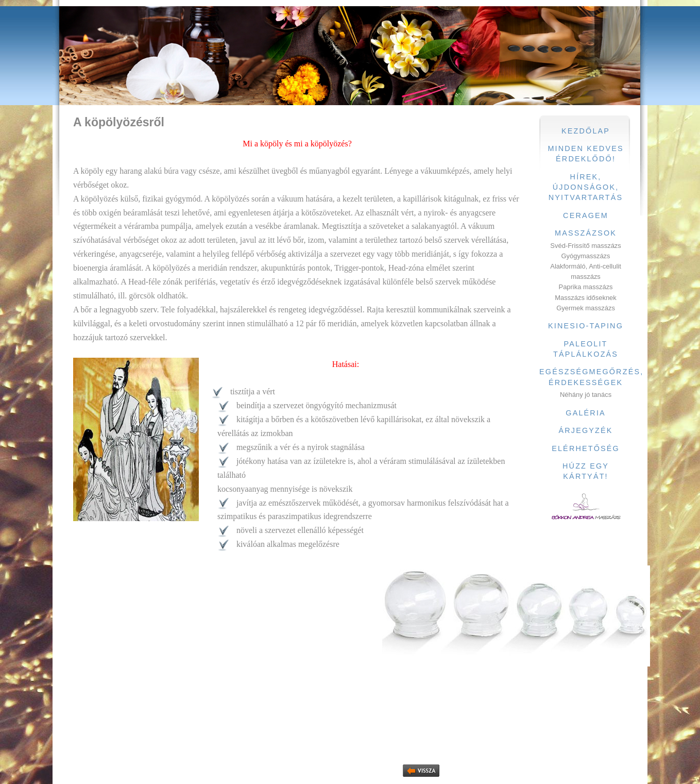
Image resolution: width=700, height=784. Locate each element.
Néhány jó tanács (586, 395)
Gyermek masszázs (586, 308)
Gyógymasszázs (586, 256)
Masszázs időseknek (586, 298)
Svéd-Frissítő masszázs (585, 246)
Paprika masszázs (586, 287)
